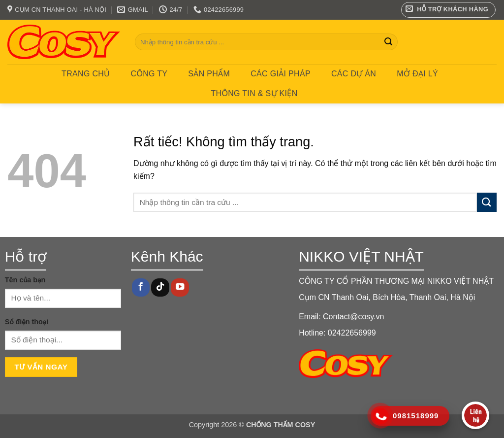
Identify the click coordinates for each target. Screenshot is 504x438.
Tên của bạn (25, 280)
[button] (449, 10)
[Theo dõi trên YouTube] (180, 287)
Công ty (149, 74)
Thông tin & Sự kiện (254, 93)
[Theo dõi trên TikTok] (160, 287)
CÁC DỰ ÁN (354, 74)
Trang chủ (86, 74)
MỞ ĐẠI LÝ (417, 74)
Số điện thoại (27, 322)
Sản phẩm (209, 74)
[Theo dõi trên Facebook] (141, 287)
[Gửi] (388, 42)
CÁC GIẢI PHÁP (281, 74)
